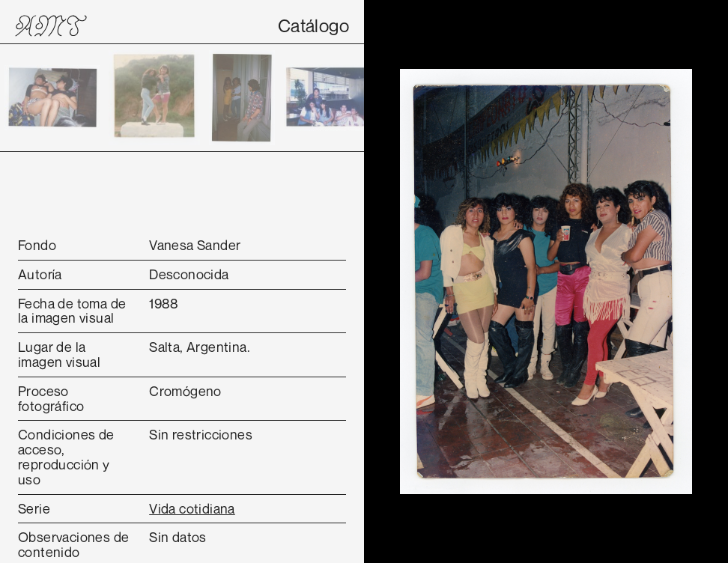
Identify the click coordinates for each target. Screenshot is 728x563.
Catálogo (313, 25)
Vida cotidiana (192, 508)
